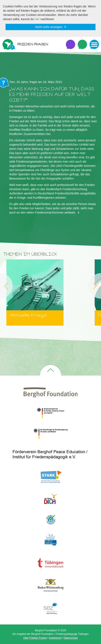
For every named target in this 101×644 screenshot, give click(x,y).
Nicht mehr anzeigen (49, 27)
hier (37, 19)
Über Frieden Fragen (35, 638)
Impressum (55, 638)
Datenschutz (71, 638)
